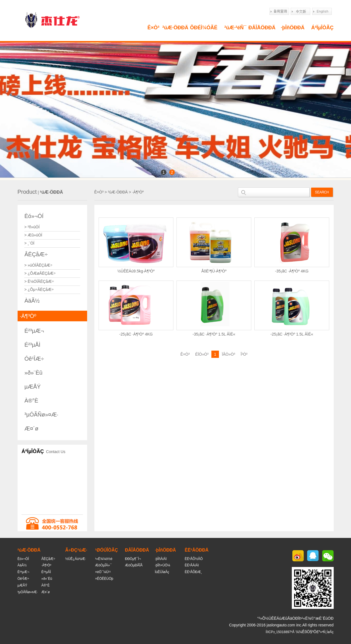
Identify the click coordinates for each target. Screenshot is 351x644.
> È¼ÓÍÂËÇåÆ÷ (39, 281)
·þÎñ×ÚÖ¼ (163, 565)
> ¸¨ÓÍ (29, 243)
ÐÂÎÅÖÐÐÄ (262, 28)
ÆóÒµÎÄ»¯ (104, 565)
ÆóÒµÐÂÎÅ (134, 565)
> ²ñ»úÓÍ (32, 227)
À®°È (31, 401)
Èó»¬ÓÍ (34, 216)
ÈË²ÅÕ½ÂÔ (194, 559)
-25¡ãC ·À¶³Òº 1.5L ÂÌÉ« (292, 334)
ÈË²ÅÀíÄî (192, 565)
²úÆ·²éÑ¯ (236, 28)
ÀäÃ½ (32, 301)
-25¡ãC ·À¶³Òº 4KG (136, 334)
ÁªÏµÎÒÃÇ (322, 28)
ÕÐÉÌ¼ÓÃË (204, 28)
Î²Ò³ (244, 354)
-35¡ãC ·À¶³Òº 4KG (292, 271)
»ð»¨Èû (34, 373)
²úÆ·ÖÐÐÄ (176, 28)
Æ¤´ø (32, 428)
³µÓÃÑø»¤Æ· (42, 415)
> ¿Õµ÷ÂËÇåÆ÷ (39, 289)
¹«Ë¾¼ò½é (104, 559)
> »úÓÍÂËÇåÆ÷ (38, 265)
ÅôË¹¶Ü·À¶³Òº (214, 271)
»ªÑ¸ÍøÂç (327, 632)
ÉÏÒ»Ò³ (202, 354)
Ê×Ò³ (153, 28)
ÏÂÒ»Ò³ (228, 354)
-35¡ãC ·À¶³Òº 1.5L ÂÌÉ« (214, 334)
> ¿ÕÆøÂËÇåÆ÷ (40, 273)
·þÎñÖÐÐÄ (293, 28)
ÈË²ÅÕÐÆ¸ (194, 572)
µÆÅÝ (33, 387)
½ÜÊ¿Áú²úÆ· (76, 559)
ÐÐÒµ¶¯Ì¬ (133, 559)
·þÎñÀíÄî (161, 559)
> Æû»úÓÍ (33, 235)
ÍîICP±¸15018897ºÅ (280, 632)
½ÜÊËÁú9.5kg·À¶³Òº (136, 271)
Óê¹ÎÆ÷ (34, 359)
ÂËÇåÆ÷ (36, 254)
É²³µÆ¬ (34, 331)
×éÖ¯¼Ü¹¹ (103, 572)
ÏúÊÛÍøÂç (162, 572)
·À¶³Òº (28, 316)
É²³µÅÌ (33, 345)
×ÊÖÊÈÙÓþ (104, 579)
